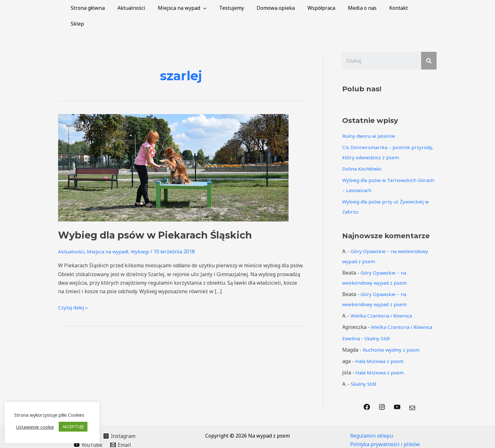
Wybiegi (144, 236)
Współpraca (327, 8)
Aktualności (147, 8)
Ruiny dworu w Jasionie (370, 120)
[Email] (121, 429)
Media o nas (365, 8)
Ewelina (352, 323)
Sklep (425, 8)
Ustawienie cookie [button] (35, 427)
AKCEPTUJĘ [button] (73, 427)
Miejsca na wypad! (110, 236)
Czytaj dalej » (74, 291)
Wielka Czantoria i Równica (383, 300)
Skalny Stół (379, 323)
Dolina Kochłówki (363, 153)
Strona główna (106, 8)
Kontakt (399, 8)
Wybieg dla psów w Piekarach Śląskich (155, 219)
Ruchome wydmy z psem (391, 334)
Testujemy (242, 8)
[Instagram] (119, 421)
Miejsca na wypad (195, 8)
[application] (217, 8)
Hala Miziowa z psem (380, 346)
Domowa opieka (284, 8)
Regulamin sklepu (372, 420)
